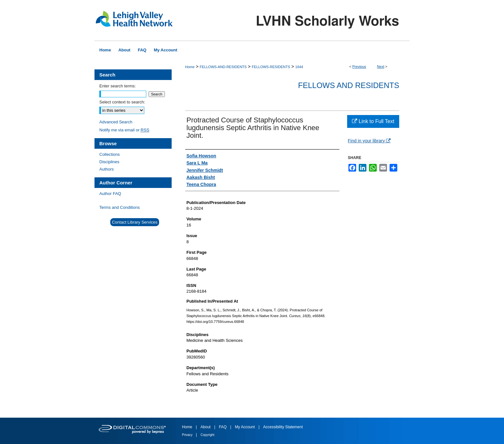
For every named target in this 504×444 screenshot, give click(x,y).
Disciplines (109, 162)
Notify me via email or (124, 130)
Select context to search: (122, 102)
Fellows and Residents (349, 85)
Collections (110, 154)
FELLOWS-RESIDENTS (271, 67)
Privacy (188, 435)
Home (190, 67)
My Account (245, 427)
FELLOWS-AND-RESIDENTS (223, 67)
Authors (107, 169)
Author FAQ (110, 194)
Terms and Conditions (120, 207)
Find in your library (369, 141)
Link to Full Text (373, 121)
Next (381, 67)
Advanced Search (116, 122)
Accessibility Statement (283, 427)
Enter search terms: (117, 86)
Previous (359, 67)
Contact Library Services (135, 222)
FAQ (223, 427)
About (206, 427)
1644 (299, 67)
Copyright (207, 435)
